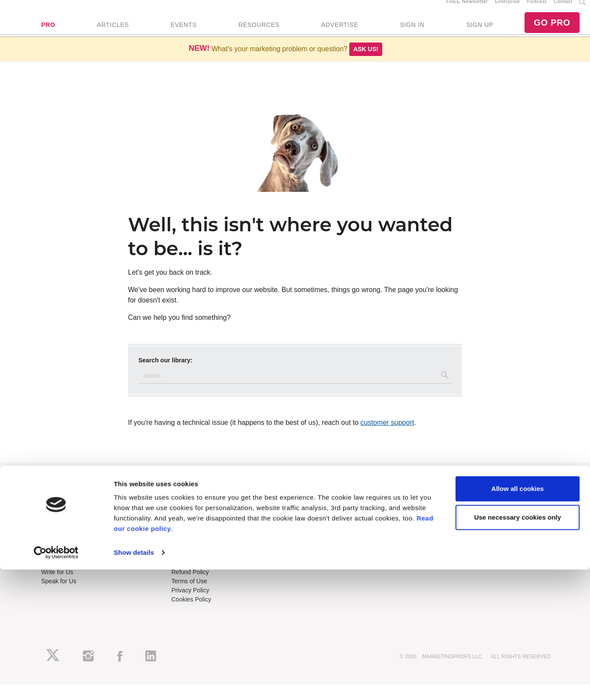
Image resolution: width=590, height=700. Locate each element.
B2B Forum (187, 529)
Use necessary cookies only (518, 647)
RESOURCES (259, 33)
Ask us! (366, 64)
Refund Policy (190, 588)
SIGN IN (412, 33)
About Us (54, 510)
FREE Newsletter (467, 9)
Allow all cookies (518, 619)
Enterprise (508, 9)
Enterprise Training (197, 519)
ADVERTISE (339, 33)
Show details (134, 683)
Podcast (537, 9)
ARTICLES (113, 33)
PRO (48, 33)
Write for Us (57, 588)
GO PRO (552, 30)
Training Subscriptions (201, 510)
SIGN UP (480, 33)
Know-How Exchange (200, 578)
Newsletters (57, 529)
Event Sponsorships (68, 578)
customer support (387, 438)
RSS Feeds (57, 519)
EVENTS (184, 33)
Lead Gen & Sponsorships (77, 569)
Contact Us (186, 569)
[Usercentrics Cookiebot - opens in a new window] (56, 683)
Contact (563, 9)
